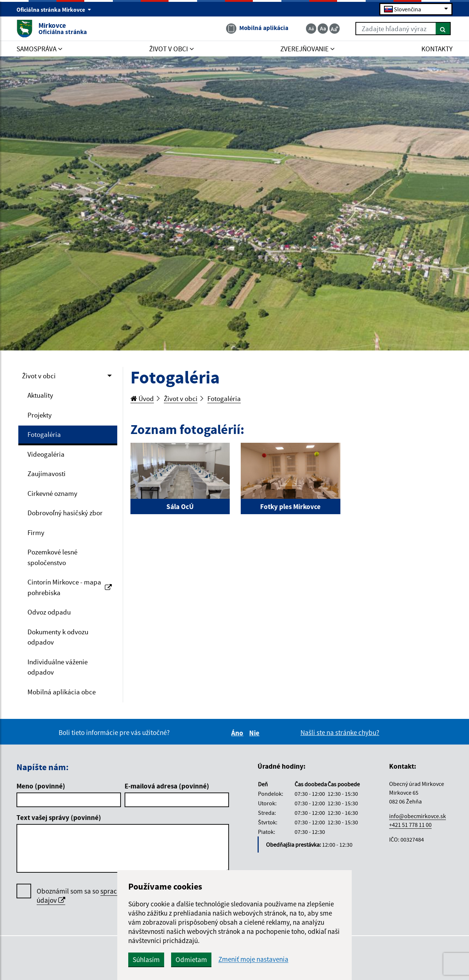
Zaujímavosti (47, 474)
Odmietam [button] (191, 959)
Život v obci (39, 376)
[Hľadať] (443, 29)
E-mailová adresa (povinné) (167, 786)
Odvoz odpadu (49, 612)
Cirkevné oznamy (52, 493)
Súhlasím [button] (146, 959)
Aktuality (40, 395)
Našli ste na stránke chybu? (340, 732)
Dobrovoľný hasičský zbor (65, 513)
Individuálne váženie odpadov (58, 667)
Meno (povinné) (41, 786)
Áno (238, 733)
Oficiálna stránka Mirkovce (54, 10)
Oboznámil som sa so (103, 896)
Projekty (40, 415)
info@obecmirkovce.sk (418, 816)
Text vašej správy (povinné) (59, 817)
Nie (255, 733)
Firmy (36, 532)
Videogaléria (46, 454)
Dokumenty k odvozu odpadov (58, 637)
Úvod (142, 398)
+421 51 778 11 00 (410, 825)
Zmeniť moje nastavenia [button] (253, 959)
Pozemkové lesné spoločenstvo (52, 557)
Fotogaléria (44, 434)
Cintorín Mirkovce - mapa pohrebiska (70, 587)
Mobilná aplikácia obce (62, 692)
